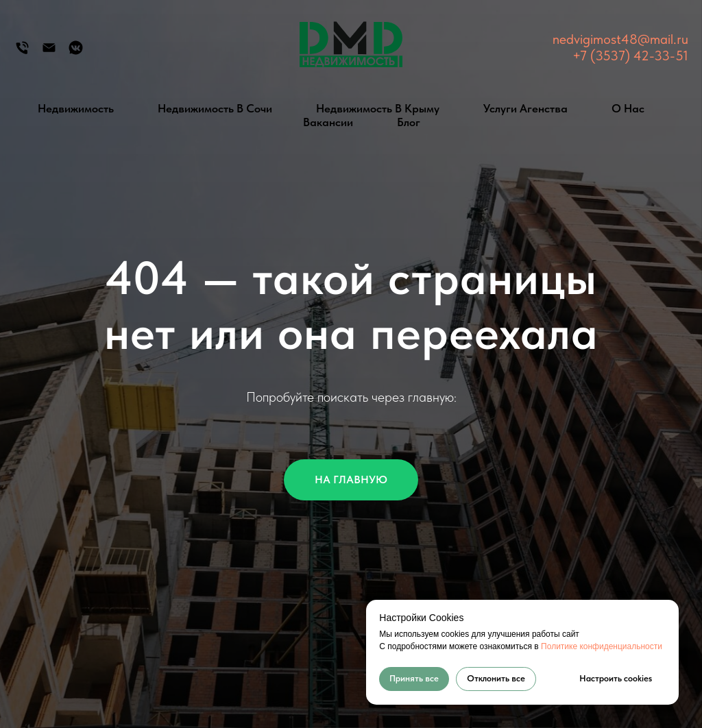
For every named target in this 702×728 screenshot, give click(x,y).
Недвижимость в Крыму (378, 108)
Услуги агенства (525, 108)
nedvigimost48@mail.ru (620, 39)
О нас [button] (628, 108)
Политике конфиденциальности (602, 646)
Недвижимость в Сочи (215, 108)
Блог (409, 122)
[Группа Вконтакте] (76, 52)
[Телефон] (22, 52)
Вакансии (328, 122)
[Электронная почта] (49, 52)
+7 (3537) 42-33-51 (630, 56)
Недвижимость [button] (76, 108)
